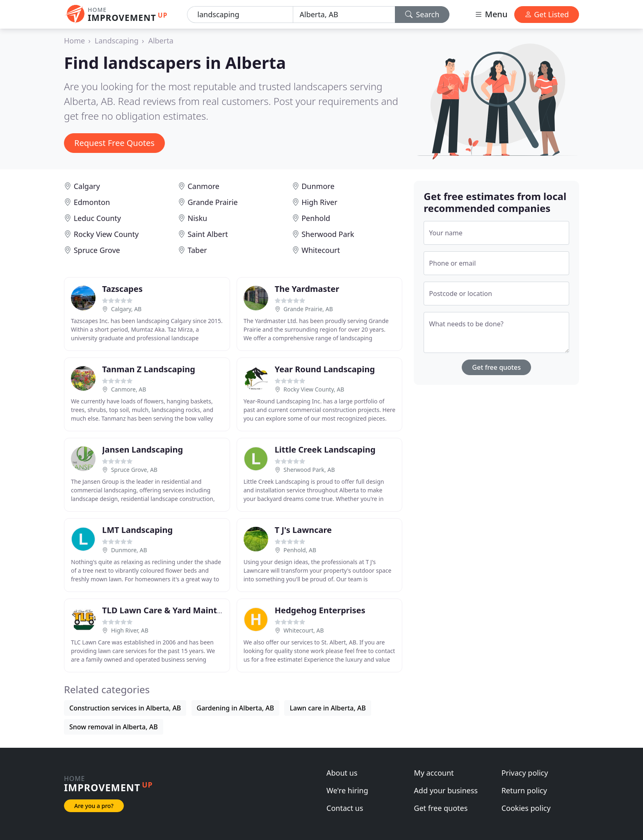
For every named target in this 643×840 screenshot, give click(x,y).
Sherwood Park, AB (309, 470)
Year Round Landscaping (325, 369)
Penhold (316, 218)
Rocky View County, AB (314, 389)
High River (319, 202)
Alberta (161, 41)
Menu (491, 14)
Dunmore (318, 186)
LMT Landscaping (137, 530)
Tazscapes (122, 289)
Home (74, 41)
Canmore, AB (129, 389)
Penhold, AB (300, 550)
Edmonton (92, 202)
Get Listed (547, 14)
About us (342, 773)
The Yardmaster (307, 289)
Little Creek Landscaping (325, 450)
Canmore (203, 186)
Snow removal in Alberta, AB (114, 727)
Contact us (345, 808)
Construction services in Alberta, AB (125, 708)
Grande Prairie (212, 202)
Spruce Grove (97, 250)
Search (422, 14)
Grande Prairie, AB (308, 309)
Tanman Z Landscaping (149, 369)
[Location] (344, 15)
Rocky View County (106, 234)
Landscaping (117, 41)
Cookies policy (526, 808)
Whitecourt (321, 250)
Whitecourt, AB (303, 630)
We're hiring (347, 790)
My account (434, 773)
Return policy (524, 790)
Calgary (87, 186)
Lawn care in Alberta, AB (328, 708)
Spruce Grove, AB (134, 470)
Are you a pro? (94, 806)
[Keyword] (240, 15)
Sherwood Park (328, 234)
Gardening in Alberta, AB (236, 708)
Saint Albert (207, 234)
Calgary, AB (127, 309)
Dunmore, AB (129, 550)
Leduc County (97, 218)
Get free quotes (496, 367)
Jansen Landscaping (143, 450)
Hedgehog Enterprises (320, 610)
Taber (197, 250)
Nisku (197, 218)
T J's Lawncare (303, 530)
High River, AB (130, 630)
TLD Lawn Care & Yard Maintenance (174, 610)
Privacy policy (525, 773)
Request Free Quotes (114, 143)
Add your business (446, 790)
